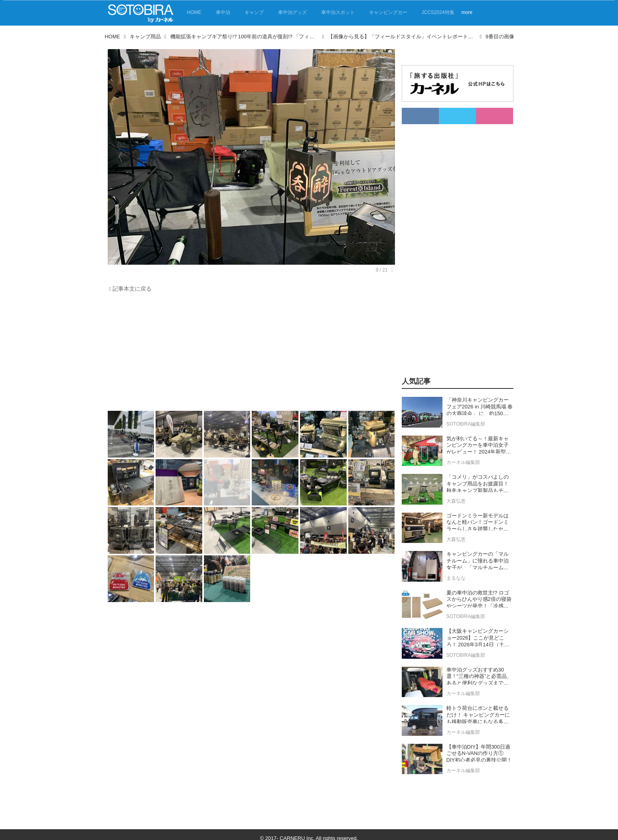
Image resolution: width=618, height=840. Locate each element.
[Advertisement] (249, 354)
